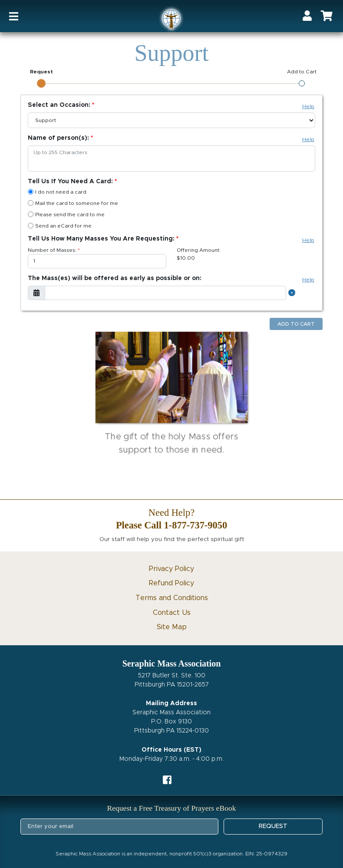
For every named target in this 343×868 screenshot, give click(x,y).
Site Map (172, 627)
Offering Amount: (199, 250)
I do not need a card (57, 192)
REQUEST (273, 826)
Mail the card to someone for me (73, 203)
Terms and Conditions (172, 598)
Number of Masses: (52, 250)
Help (308, 106)
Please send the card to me (66, 214)
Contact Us (172, 613)
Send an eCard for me (60, 226)
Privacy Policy (171, 569)
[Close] (293, 293)
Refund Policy (171, 583)
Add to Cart (296, 324)
